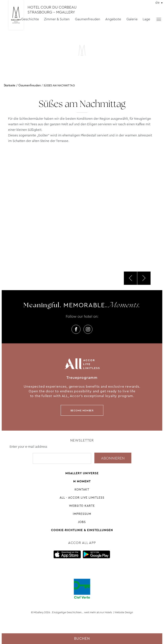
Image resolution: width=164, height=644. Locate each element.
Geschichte (30, 19)
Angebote (113, 19)
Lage (146, 19)
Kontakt (82, 489)
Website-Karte (82, 506)
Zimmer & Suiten (57, 19)
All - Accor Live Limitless (82, 498)
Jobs (82, 522)
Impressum (82, 514)
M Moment (82, 481)
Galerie (132, 19)
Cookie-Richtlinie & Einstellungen (82, 530)
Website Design (124, 612)
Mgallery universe (82, 473)
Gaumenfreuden (88, 19)
